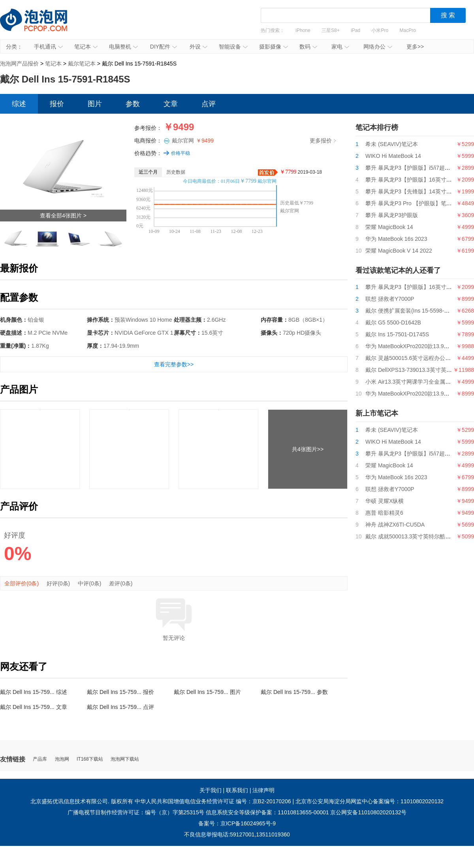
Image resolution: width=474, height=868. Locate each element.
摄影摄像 (274, 47)
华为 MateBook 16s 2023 (396, 239)
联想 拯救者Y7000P (390, 299)
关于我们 (211, 790)
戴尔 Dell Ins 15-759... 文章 (34, 707)
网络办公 (378, 47)
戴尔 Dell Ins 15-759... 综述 (34, 692)
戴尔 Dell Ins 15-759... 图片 (207, 692)
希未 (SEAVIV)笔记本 (392, 144)
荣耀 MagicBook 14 (389, 227)
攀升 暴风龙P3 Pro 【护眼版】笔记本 (411, 203)
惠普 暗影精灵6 (384, 513)
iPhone (303, 30)
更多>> (415, 47)
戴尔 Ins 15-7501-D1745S (397, 334)
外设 (198, 47)
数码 (308, 47)
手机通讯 (48, 47)
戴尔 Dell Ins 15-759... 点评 (120, 707)
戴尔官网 (193, 141)
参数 (133, 104)
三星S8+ (331, 30)
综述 (19, 104)
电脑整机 (123, 47)
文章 (171, 104)
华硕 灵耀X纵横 (385, 501)
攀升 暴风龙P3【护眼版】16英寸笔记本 (414, 180)
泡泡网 (62, 759)
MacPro (408, 30)
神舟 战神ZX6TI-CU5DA (395, 525)
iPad (355, 30)
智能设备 (233, 47)
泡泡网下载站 (125, 759)
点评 (209, 104)
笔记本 (86, 47)
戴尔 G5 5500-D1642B (393, 322)
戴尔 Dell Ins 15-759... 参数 (294, 692)
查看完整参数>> (174, 364)
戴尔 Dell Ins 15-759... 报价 (120, 692)
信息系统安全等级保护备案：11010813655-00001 (267, 812)
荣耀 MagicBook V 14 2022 (399, 251)
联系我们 (237, 790)
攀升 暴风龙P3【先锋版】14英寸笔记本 (414, 191)
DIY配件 (164, 47)
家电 (340, 47)
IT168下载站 (90, 759)
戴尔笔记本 (82, 64)
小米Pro (380, 30)
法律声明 (263, 790)
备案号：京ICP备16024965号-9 (237, 823)
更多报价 (323, 141)
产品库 (40, 759)
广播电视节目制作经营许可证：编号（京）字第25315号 (136, 812)
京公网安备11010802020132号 (368, 812)
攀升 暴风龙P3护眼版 (392, 215)
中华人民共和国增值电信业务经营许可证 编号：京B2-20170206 (213, 801)
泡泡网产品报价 (41, 26)
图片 (95, 104)
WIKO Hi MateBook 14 (393, 156)
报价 (57, 104)
